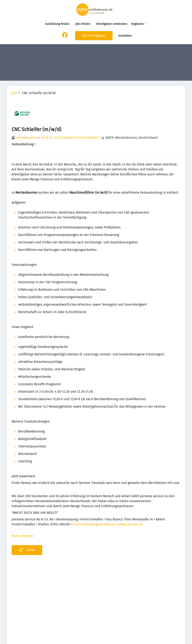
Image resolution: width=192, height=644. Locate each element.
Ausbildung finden (57, 24)
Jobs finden (83, 24)
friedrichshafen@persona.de (94, 524)
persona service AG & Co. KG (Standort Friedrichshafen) (58, 138)
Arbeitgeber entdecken (112, 24)
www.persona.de (131, 524)
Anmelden (125, 36)
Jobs (14, 93)
